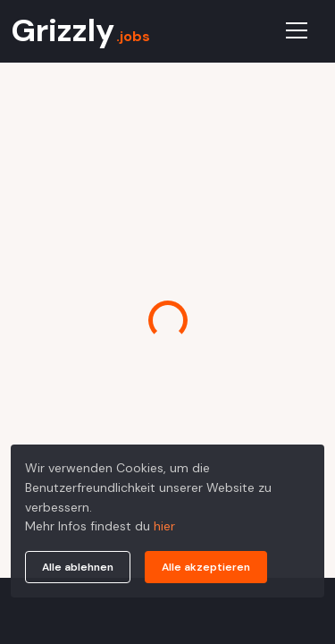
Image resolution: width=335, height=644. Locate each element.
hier (164, 526)
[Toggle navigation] (297, 30)
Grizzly (80, 30)
